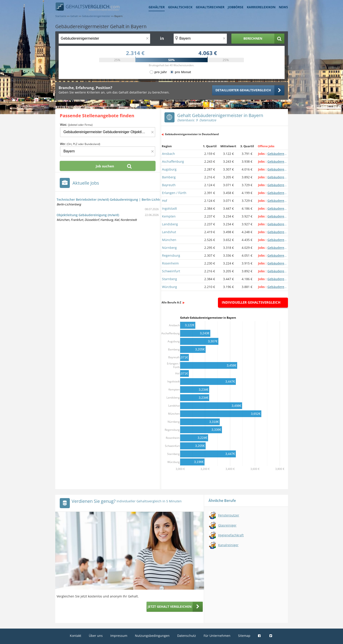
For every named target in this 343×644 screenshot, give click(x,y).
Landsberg (170, 224)
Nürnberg (169, 248)
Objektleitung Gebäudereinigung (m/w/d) (88, 215)
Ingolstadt (169, 208)
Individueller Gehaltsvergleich (251, 302)
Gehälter (157, 7)
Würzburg (169, 287)
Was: (76, 125)
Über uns (96, 636)
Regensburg (171, 255)
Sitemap (244, 636)
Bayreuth (169, 185)
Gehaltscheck (180, 7)
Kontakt (76, 636)
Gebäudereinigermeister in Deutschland (192, 134)
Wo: (80, 144)
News (283, 7)
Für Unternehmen (217, 636)
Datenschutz (187, 636)
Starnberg (169, 279)
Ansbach (168, 154)
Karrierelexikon (261, 7)
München (169, 240)
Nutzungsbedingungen (152, 636)
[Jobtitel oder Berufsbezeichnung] (104, 39)
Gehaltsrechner (210, 7)
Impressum (119, 636)
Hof (165, 201)
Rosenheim (170, 263)
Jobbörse (236, 7)
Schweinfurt (171, 271)
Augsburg (169, 169)
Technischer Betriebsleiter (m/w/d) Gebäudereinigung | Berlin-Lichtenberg (113, 199)
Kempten (169, 216)
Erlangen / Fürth (174, 193)
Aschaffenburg (173, 161)
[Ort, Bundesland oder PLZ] (200, 39)
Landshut (169, 232)
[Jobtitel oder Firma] (108, 132)
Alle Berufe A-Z (171, 302)
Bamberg (169, 177)
